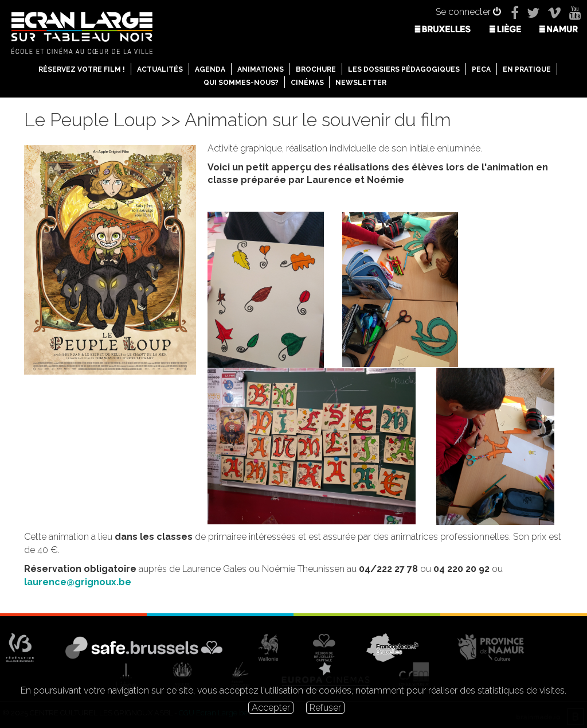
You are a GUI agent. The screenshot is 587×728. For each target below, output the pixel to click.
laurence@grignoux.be (78, 582)
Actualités (160, 69)
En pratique (527, 69)
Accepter (271, 708)
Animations (261, 69)
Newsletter (361, 83)
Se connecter (468, 12)
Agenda (210, 69)
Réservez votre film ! (82, 69)
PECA (481, 69)
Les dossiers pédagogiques (404, 69)
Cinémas (307, 83)
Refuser (325, 708)
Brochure (316, 69)
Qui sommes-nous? (241, 83)
